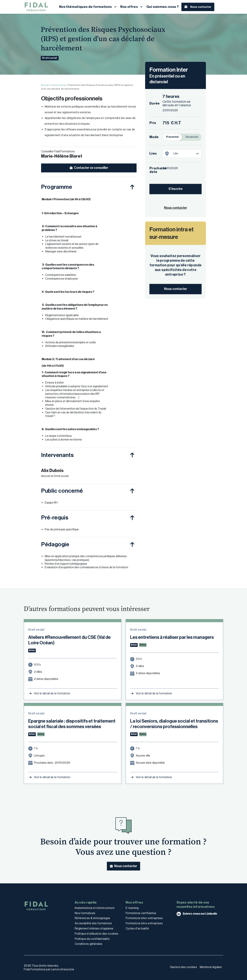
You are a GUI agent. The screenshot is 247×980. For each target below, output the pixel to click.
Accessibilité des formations (93, 923)
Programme (57, 187)
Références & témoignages (92, 918)
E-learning (132, 908)
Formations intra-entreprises (144, 923)
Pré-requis (55, 518)
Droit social (50, 58)
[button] (88, 7)
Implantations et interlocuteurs (95, 908)
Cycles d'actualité (137, 928)
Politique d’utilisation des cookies (96, 934)
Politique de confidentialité (92, 939)
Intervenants (57, 455)
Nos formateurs (85, 913)
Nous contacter (176, 289)
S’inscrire (176, 189)
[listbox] (186, 154)
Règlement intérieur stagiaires (94, 928)
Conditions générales (88, 944)
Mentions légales (211, 967)
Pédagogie (55, 544)
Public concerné (62, 491)
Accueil (45, 85)
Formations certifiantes (141, 913)
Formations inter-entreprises (144, 918)
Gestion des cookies (183, 967)
